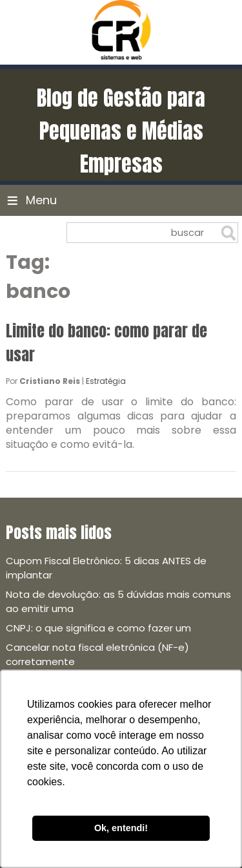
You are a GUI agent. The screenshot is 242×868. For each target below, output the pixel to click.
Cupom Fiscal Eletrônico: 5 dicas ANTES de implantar (106, 568)
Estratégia (106, 381)
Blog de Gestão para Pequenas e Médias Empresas (121, 131)
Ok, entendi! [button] (121, 828)
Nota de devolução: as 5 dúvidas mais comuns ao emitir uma (118, 601)
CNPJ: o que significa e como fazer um (98, 628)
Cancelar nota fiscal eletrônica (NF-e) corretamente (97, 654)
